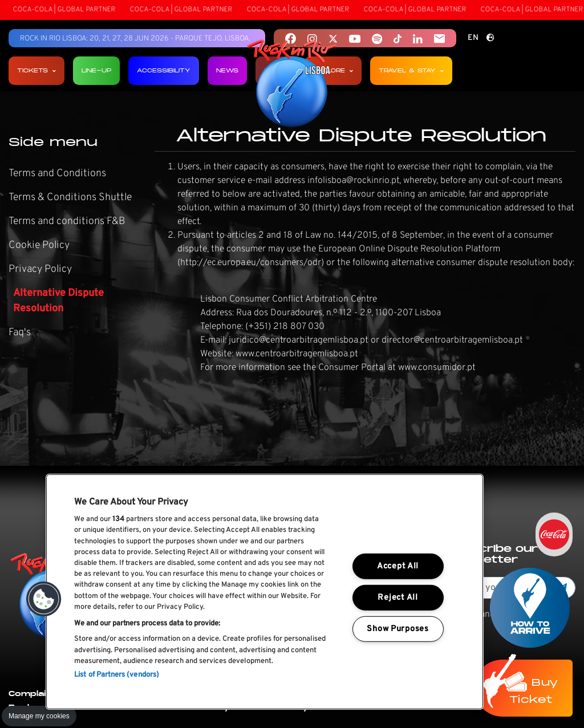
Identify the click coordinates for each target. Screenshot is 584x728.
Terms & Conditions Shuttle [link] (70, 198)
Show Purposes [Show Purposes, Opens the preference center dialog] (398, 629)
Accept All (398, 566)
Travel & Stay (411, 70)
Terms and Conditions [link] (57, 174)
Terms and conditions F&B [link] (67, 221)
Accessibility (164, 70)
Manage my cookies (39, 716)
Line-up (96, 70)
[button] (44, 599)
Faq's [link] (20, 333)
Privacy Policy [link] (40, 269)
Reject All (398, 598)
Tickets (36, 70)
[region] (265, 592)
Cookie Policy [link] (39, 245)
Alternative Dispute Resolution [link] (58, 301)
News (227, 70)
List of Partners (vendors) (117, 675)
